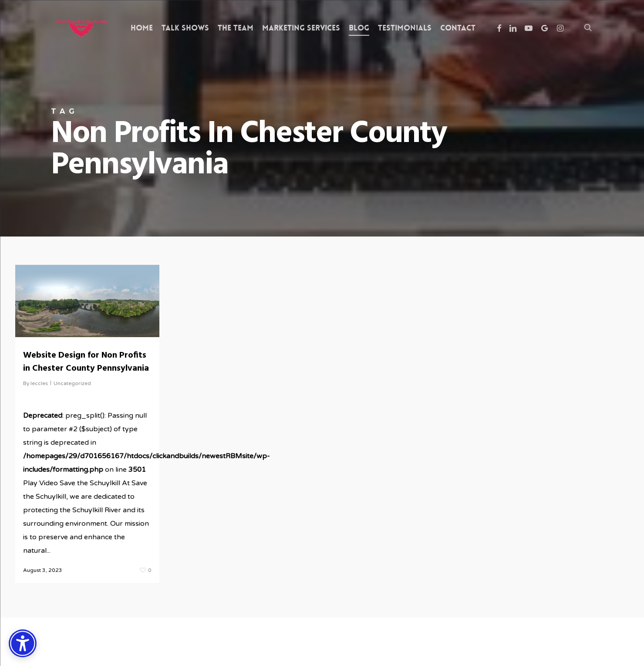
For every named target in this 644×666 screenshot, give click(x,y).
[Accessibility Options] (23, 643)
